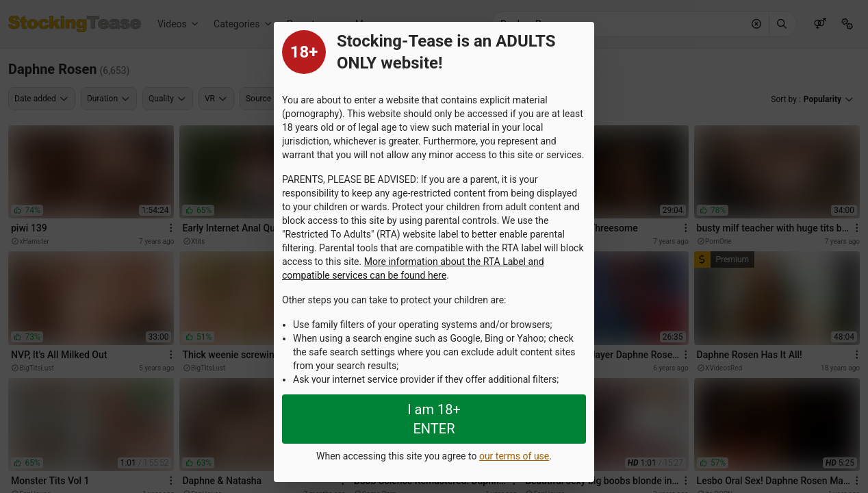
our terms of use (514, 456)
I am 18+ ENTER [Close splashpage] (434, 419)
